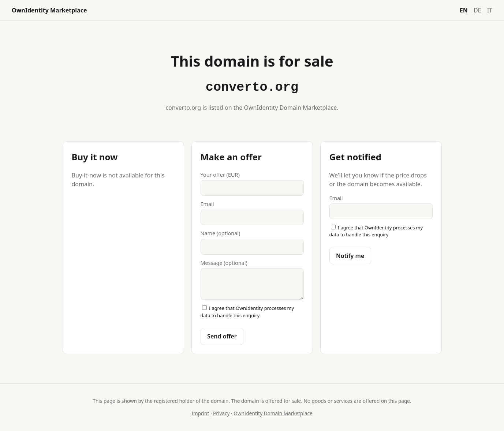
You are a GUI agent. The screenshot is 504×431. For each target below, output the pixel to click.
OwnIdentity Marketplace (49, 10)
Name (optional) (252, 242)
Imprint (200, 413)
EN (464, 10)
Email (252, 213)
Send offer (222, 336)
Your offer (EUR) (252, 183)
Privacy (221, 413)
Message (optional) (252, 280)
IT (490, 10)
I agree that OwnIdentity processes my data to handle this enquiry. (247, 312)
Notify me (350, 256)
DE (477, 10)
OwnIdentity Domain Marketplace (273, 413)
